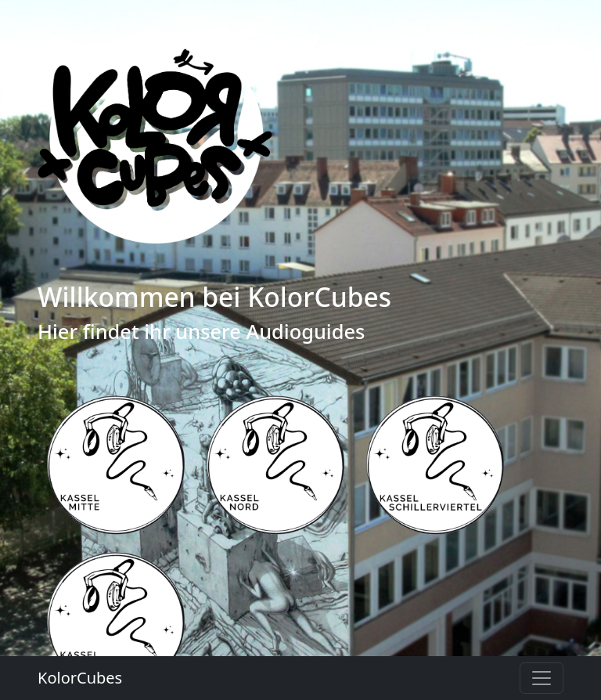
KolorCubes (80, 678)
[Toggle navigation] (542, 678)
